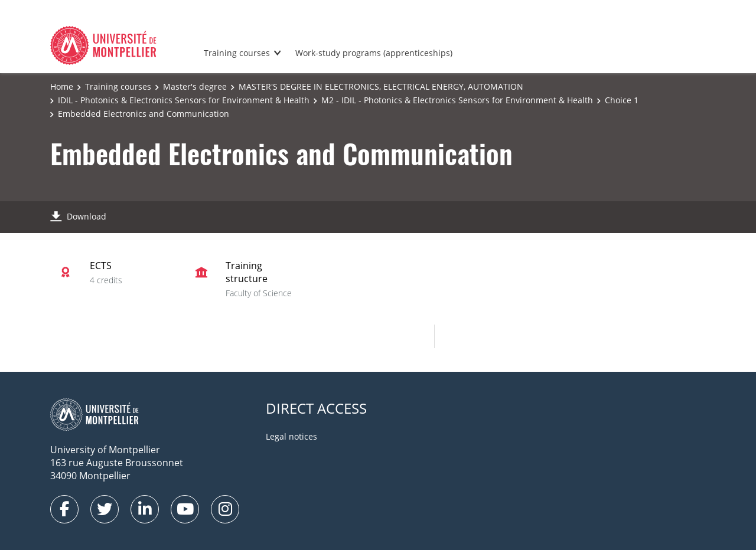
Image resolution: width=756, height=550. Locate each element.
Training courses (237, 53)
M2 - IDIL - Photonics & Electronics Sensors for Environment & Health (457, 100)
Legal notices (291, 436)
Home (62, 86)
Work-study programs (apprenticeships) (374, 53)
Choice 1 (622, 100)
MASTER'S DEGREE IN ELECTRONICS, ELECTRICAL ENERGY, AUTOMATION (381, 86)
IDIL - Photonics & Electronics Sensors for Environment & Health (184, 100)
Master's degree (195, 86)
